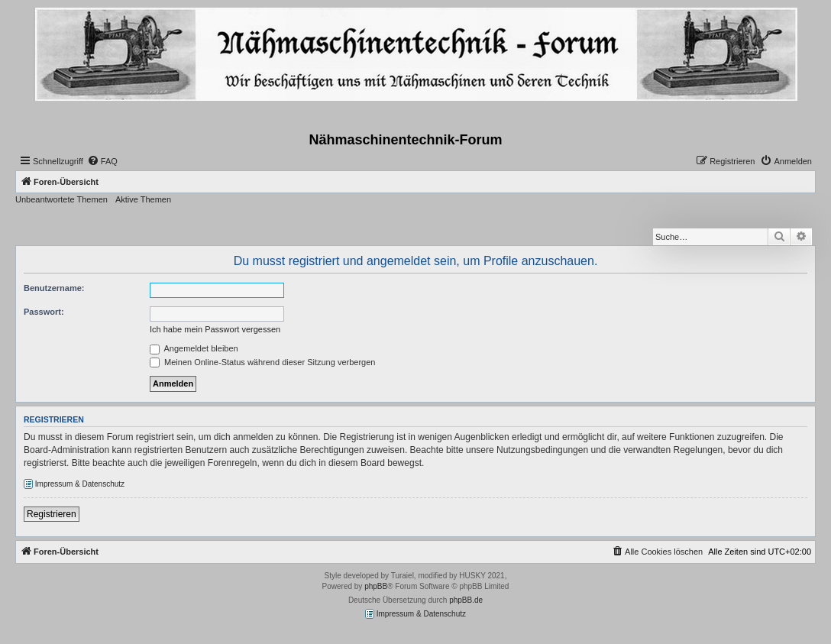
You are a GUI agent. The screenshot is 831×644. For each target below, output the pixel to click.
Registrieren (52, 514)
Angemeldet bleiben (194, 348)
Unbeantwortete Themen (61, 199)
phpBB (376, 586)
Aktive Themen (143, 199)
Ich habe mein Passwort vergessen (215, 329)
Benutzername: (54, 288)
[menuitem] (102, 161)
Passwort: (44, 312)
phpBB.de (466, 600)
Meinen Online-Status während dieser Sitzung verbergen (262, 362)
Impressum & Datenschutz (74, 484)
